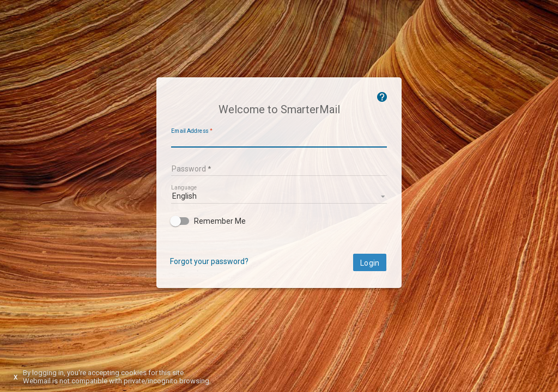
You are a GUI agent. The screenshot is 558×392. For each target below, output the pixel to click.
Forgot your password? (209, 261)
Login (370, 263)
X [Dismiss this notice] (16, 378)
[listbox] (279, 195)
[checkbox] (279, 221)
